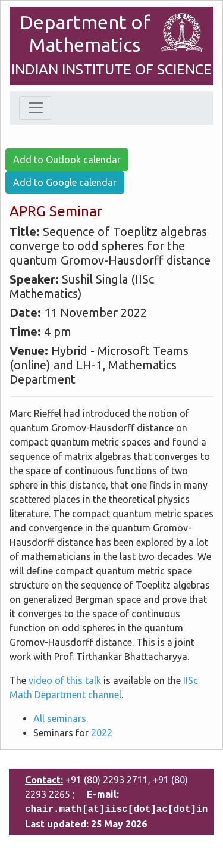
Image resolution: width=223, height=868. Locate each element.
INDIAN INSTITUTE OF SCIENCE (111, 69)
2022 (102, 733)
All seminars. (61, 718)
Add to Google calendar (65, 182)
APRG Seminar (56, 211)
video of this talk (65, 680)
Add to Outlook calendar (67, 160)
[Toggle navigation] (36, 108)
